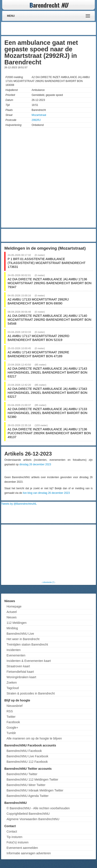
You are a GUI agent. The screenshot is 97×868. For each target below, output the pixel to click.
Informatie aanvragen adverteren (29, 853)
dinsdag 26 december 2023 (35, 464)
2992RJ (36, 120)
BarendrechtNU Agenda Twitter (28, 796)
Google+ (12, 728)
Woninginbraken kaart (21, 677)
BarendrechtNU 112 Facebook (27, 762)
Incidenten (14, 650)
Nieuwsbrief (14, 706)
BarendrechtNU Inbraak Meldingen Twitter (35, 790)
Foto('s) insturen (18, 842)
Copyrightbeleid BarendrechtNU (28, 814)
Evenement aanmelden (22, 848)
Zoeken (12, 683)
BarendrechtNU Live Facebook (27, 756)
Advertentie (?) (48, 582)
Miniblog (12, 628)
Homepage (14, 606)
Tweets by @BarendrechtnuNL (19, 504)
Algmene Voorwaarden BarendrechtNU (33, 819)
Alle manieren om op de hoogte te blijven (34, 738)
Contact (12, 831)
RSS (10, 711)
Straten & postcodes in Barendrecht (31, 693)
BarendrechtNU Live (20, 634)
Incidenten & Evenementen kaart (29, 661)
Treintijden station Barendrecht (27, 644)
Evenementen (16, 655)
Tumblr (11, 733)
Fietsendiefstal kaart (20, 672)
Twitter (11, 717)
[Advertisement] (60, 28)
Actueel (12, 612)
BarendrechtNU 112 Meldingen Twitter (32, 780)
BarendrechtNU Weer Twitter (26, 785)
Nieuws (12, 617)
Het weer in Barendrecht (23, 639)
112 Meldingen (17, 623)
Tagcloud (13, 688)
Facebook (13, 722)
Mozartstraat (39, 115)
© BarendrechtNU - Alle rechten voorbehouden (38, 808)
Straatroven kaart (18, 666)
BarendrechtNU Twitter (22, 774)
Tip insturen (14, 837)
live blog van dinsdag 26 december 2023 (46, 493)
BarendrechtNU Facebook (24, 751)
